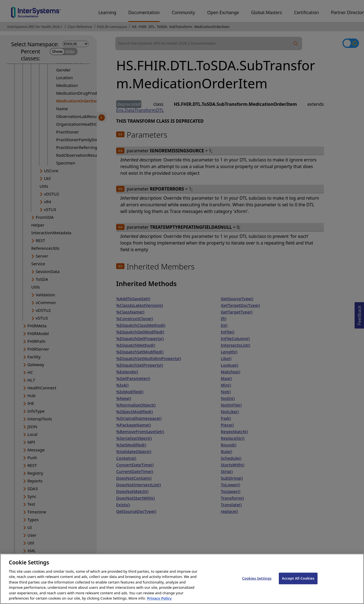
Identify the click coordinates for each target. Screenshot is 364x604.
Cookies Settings (257, 584)
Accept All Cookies (298, 584)
